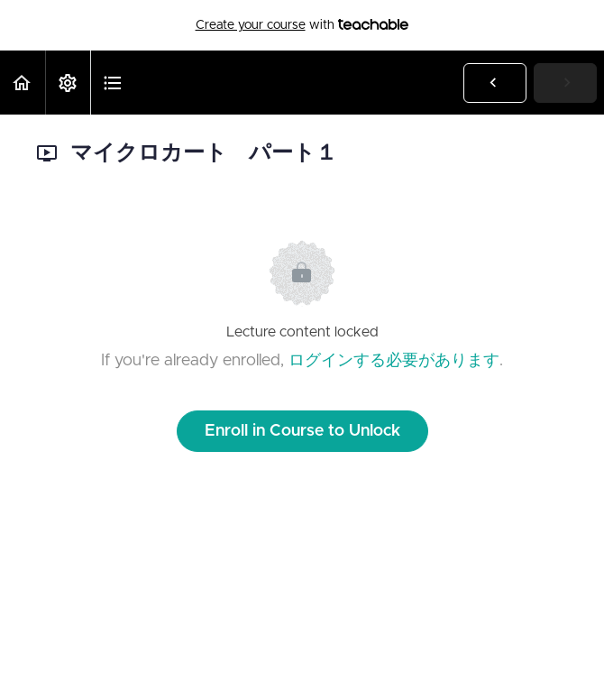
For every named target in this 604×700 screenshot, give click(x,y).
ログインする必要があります (394, 361)
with (302, 25)
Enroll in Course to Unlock (302, 431)
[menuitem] (68, 83)
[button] (23, 83)
